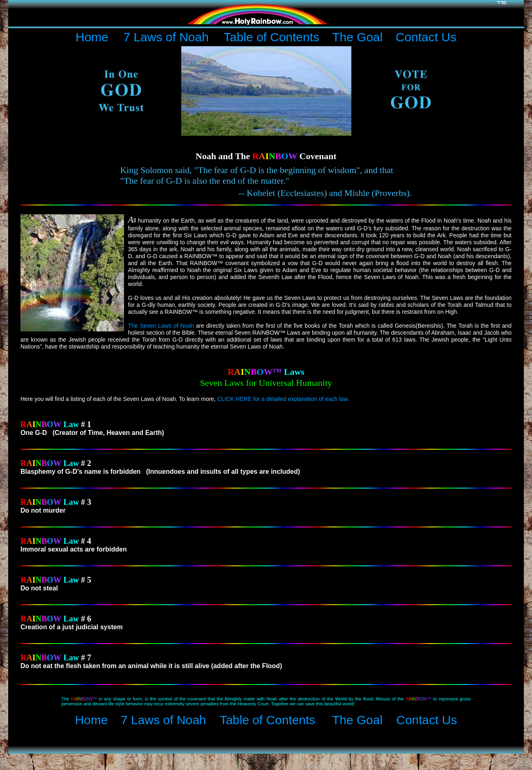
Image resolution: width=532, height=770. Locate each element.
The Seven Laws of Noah (161, 326)
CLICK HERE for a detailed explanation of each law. (283, 399)
